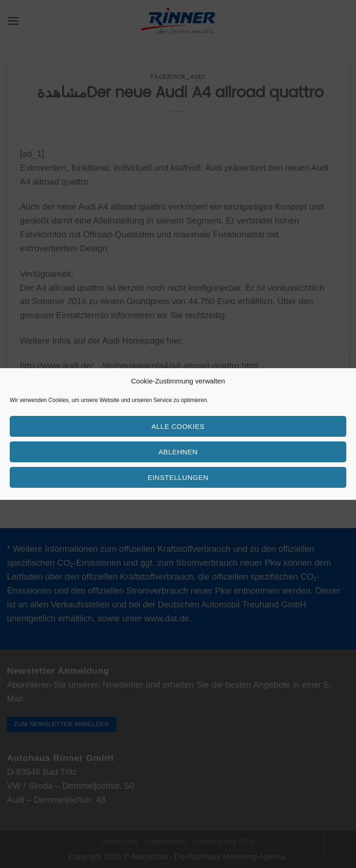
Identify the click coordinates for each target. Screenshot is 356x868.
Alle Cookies (178, 426)
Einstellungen (178, 477)
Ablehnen (178, 452)
